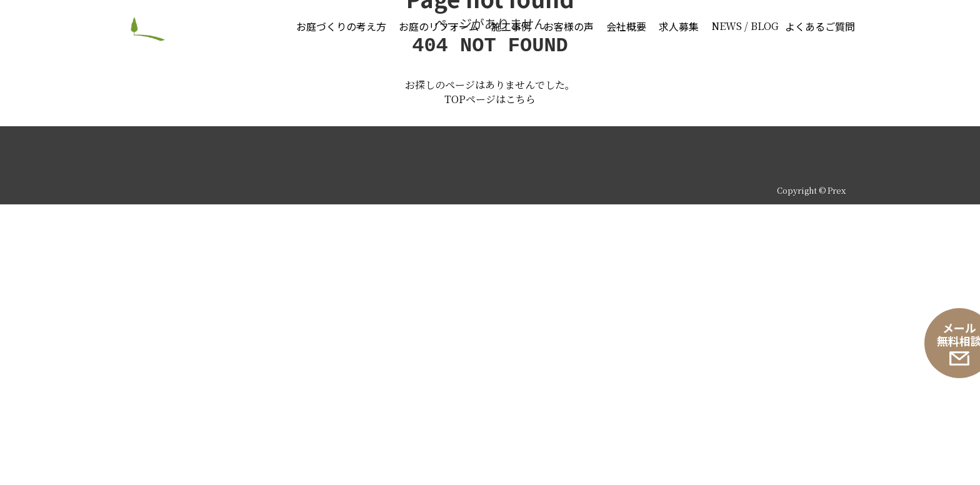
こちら (521, 380)
